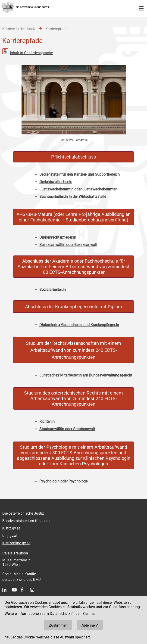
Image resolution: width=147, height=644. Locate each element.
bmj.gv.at (10, 536)
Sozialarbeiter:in (53, 290)
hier (91, 614)
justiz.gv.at (11, 528)
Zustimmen (58, 625)
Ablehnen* (90, 625)
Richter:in (47, 422)
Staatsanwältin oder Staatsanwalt (67, 429)
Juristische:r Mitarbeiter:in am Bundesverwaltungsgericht (86, 375)
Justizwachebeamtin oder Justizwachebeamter (78, 189)
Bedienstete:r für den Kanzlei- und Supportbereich (80, 174)
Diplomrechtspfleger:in (58, 237)
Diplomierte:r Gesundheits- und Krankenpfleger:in (79, 325)
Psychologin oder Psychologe (63, 481)
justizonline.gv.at (16, 543)
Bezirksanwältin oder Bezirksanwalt (68, 245)
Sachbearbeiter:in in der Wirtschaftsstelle (73, 197)
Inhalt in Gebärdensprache (31, 53)
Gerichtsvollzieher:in (56, 182)
